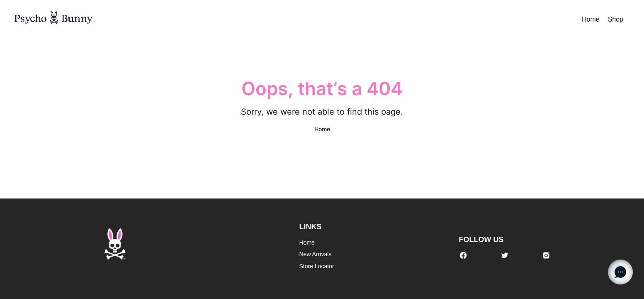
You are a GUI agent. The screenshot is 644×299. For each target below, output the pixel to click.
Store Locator (317, 266)
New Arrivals (316, 254)
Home (591, 19)
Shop (616, 19)
